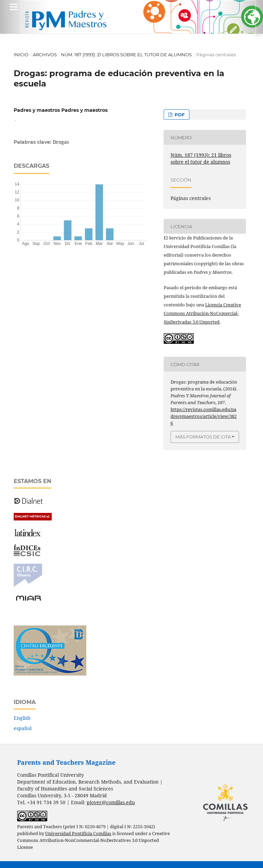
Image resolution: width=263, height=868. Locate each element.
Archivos (45, 55)
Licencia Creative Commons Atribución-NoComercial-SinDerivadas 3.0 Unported (202, 313)
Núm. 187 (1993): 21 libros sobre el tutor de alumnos (126, 55)
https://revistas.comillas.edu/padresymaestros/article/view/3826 (204, 416)
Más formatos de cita (203, 437)
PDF (179, 115)
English (22, 718)
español (23, 728)
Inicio (21, 55)
